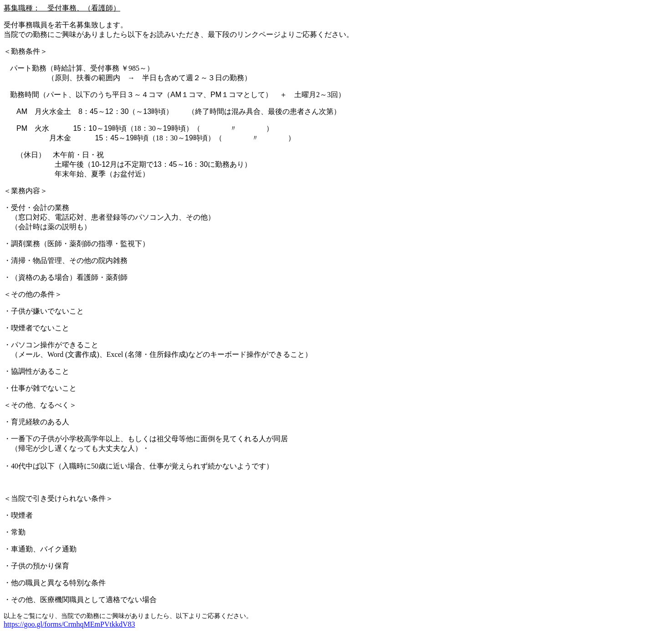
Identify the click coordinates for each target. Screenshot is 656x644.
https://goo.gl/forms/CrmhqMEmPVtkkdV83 (69, 624)
